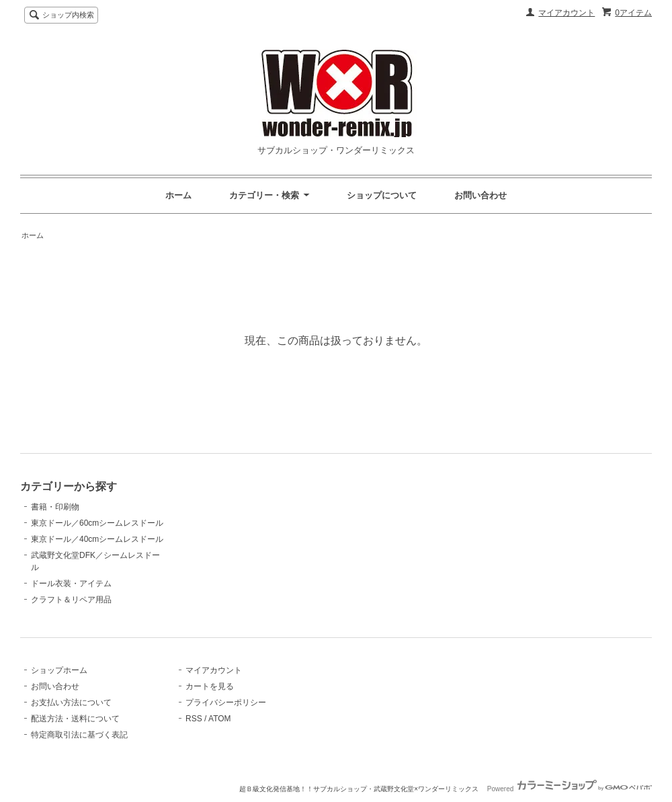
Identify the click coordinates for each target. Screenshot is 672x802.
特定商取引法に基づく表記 (79, 735)
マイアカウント (566, 13)
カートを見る (210, 686)
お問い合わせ (480, 195)
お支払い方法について (71, 703)
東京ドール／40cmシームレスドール (97, 539)
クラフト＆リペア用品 (71, 600)
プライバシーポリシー (226, 703)
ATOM (220, 719)
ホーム (178, 195)
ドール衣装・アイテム (71, 584)
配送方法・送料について (75, 719)
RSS (194, 719)
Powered (570, 789)
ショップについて (382, 195)
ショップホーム (59, 670)
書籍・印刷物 (55, 507)
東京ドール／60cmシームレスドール (97, 523)
